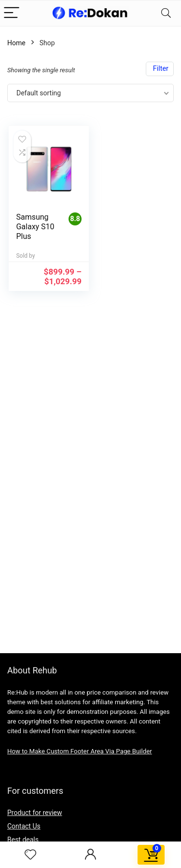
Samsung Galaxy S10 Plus (35, 227)
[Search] (166, 13)
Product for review (35, 813)
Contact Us (24, 826)
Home (16, 43)
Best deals (23, 840)
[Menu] (12, 13)
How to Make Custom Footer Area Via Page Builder (80, 751)
